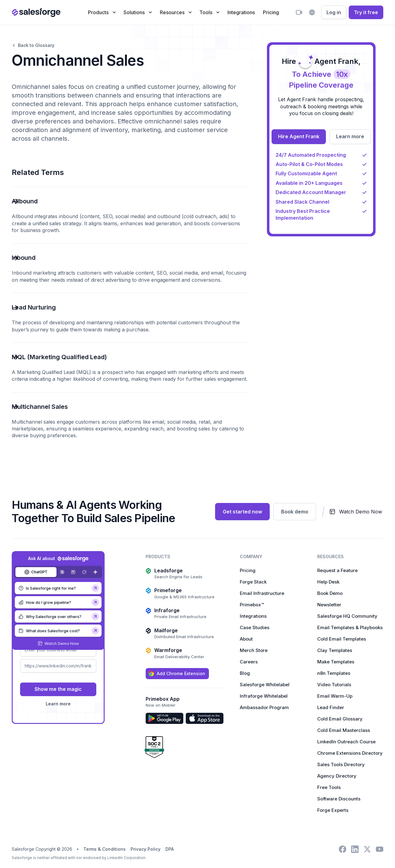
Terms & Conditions (104, 849)
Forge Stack (253, 582)
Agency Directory (337, 776)
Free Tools (329, 787)
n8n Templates (334, 673)
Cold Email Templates (342, 639)
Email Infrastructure (262, 593)
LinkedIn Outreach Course (346, 742)
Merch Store (254, 650)
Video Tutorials (334, 685)
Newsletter (329, 605)
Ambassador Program (264, 707)
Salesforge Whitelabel (265, 685)
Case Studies (255, 627)
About (246, 639)
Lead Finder (331, 707)
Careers (249, 662)
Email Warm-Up (335, 696)
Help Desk (328, 582)
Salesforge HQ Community (347, 616)
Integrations (241, 12)
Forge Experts (333, 810)
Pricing (271, 12)
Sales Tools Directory (341, 764)
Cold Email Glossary (340, 719)
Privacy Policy (146, 849)
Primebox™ (252, 605)
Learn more (58, 704)
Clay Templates (335, 650)
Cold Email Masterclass (344, 730)
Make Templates (336, 662)
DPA (170, 849)
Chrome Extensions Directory (350, 753)
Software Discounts (339, 799)
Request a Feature (337, 570)
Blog (245, 673)
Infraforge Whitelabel (264, 696)
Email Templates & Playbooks (350, 627)
